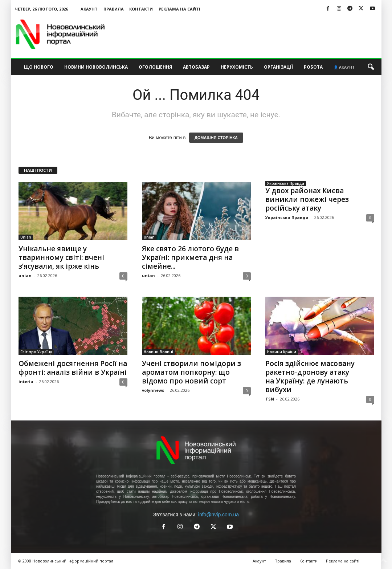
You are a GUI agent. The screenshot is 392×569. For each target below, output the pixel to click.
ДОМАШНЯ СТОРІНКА (216, 138)
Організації (278, 67)
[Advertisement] (249, 34)
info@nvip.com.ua (219, 515)
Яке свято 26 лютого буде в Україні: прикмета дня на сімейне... (190, 257)
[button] (371, 67)
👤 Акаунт (344, 67)
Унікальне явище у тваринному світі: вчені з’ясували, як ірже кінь (61, 257)
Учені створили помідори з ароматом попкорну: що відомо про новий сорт (191, 372)
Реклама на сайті (179, 9)
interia (26, 381)
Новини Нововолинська (96, 67)
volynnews (153, 390)
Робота (313, 67)
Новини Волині (158, 352)
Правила (114, 9)
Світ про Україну (36, 352)
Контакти (141, 9)
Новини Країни (282, 352)
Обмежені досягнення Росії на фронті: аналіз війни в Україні (73, 368)
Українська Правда (286, 183)
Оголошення (155, 67)
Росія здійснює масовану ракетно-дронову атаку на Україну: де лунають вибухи (310, 377)
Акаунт (89, 9)
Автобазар (196, 67)
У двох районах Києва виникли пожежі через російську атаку (307, 199)
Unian (26, 237)
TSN (270, 399)
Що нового (39, 67)
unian (25, 275)
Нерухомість (237, 67)
